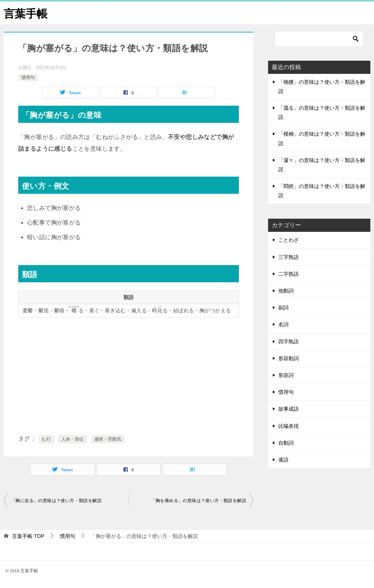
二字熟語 (289, 274)
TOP (28, 536)
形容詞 (286, 375)
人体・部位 (73, 439)
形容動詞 (289, 358)
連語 (283, 459)
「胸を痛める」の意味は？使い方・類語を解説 (199, 501)
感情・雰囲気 (108, 439)
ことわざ (289, 240)
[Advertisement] (129, 374)
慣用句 (28, 77)
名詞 (283, 324)
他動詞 (286, 290)
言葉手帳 (26, 13)
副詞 (283, 308)
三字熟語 (289, 257)
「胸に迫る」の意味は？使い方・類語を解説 (56, 501)
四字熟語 (289, 341)
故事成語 (289, 409)
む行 (47, 439)
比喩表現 (289, 426)
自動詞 (286, 442)
